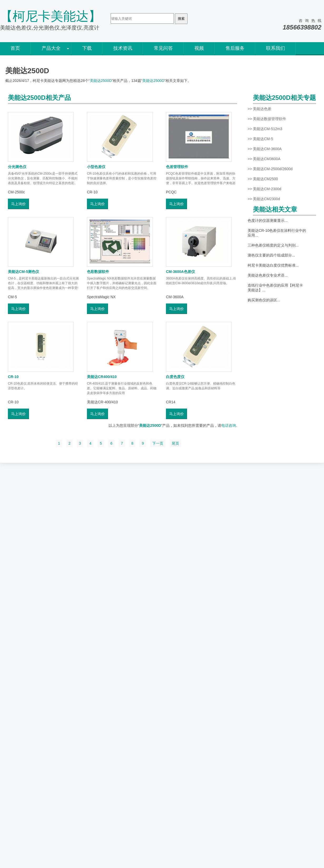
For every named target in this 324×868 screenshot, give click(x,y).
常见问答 (163, 48)
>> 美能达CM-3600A (265, 149)
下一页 (158, 443)
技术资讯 (123, 48)
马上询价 (18, 204)
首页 (15, 48)
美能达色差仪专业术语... (268, 275)
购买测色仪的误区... (264, 300)
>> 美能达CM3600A (264, 159)
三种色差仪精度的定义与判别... (273, 245)
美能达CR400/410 (102, 377)
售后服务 (235, 48)
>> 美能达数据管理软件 (267, 119)
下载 (87, 48)
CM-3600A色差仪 (180, 272)
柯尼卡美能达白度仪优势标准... (273, 265)
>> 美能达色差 (259, 109)
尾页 (175, 443)
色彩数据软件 (98, 272)
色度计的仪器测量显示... (268, 220)
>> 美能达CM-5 (260, 139)
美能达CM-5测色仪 (23, 272)
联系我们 (276, 48)
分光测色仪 (17, 167)
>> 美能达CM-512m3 (265, 129)
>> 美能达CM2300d (264, 199)
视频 (199, 48)
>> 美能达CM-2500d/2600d (270, 169)
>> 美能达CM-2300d (264, 189)
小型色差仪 (96, 167)
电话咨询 (229, 425)
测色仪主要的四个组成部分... (271, 255)
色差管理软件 (177, 167)
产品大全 (51, 48)
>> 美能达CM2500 (263, 179)
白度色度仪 (175, 377)
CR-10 (13, 377)
